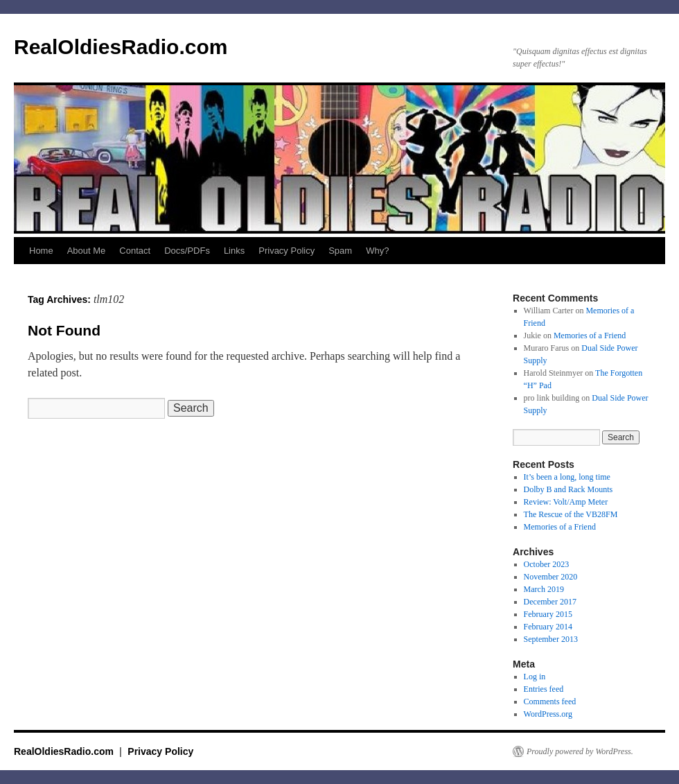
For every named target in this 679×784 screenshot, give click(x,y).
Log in (535, 677)
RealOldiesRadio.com (121, 47)
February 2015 (548, 614)
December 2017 (550, 602)
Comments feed (550, 702)
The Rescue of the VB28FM (571, 514)
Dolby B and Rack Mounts (568, 489)
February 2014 (548, 627)
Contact (135, 251)
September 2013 (551, 639)
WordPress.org (548, 714)
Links (234, 251)
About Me (87, 251)
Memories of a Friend (590, 336)
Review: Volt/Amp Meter (566, 502)
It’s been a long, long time (567, 477)
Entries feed (544, 689)
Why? (377, 251)
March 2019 (544, 589)
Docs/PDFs (187, 251)
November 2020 (551, 577)
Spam (340, 251)
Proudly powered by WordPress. (580, 751)
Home (41, 251)
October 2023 (547, 564)
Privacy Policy (286, 251)
